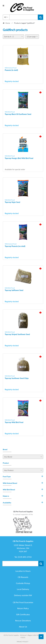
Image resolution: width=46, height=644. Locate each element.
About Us (23, 627)
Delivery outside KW (23, 595)
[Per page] (32, 37)
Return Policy (23, 608)
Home (8, 23)
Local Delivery (23, 589)
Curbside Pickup (23, 583)
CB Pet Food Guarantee (23, 602)
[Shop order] (13, 37)
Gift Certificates (23, 614)
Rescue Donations (23, 621)
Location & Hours (23, 571)
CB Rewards (23, 577)
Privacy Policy (23, 642)
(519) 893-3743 (25, 557)
